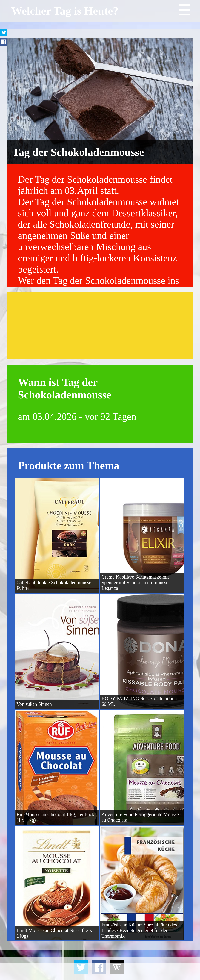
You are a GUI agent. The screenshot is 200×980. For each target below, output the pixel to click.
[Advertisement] (100, 326)
